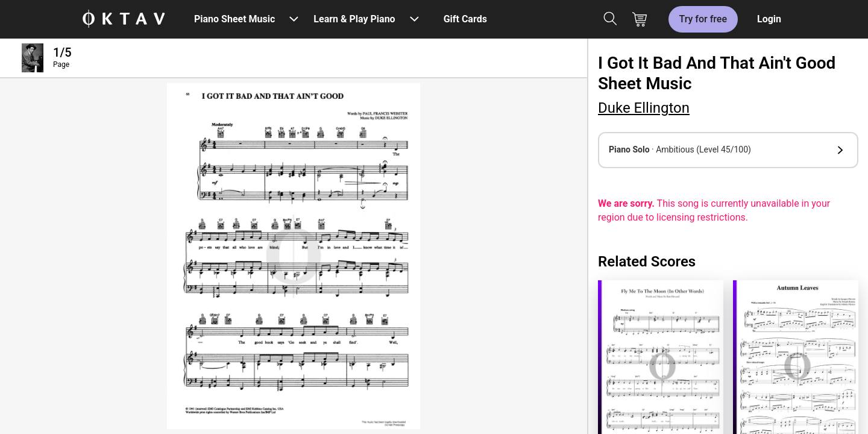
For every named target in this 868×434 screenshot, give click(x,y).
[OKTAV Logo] (124, 20)
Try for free (703, 19)
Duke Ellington (644, 108)
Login (769, 19)
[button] (728, 150)
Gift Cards (465, 19)
